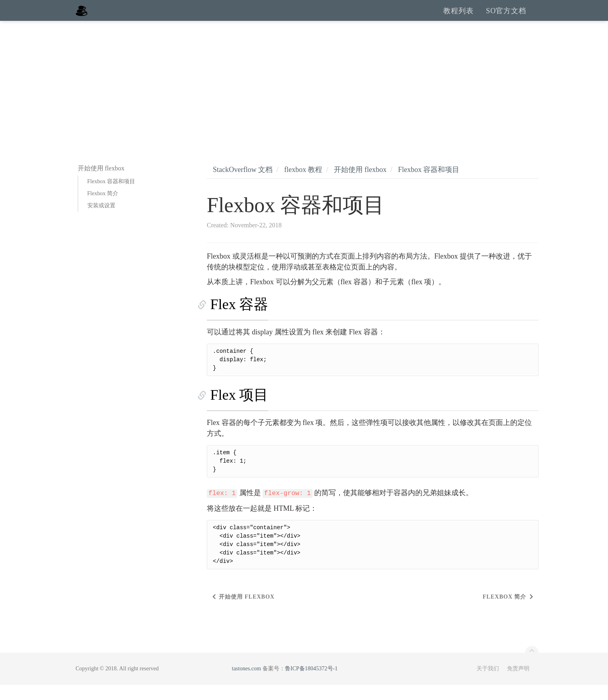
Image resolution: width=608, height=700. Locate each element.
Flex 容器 (236, 320)
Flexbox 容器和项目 (111, 197)
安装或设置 (101, 221)
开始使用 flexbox (360, 185)
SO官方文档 (506, 18)
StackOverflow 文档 (243, 185)
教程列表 (459, 18)
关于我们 (488, 684)
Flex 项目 (236, 410)
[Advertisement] (304, 96)
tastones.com (247, 684)
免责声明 (518, 684)
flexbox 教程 (303, 185)
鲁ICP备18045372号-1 (311, 684)
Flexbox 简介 (103, 209)
